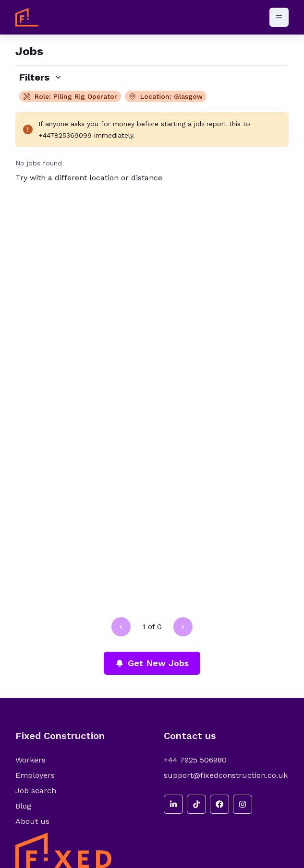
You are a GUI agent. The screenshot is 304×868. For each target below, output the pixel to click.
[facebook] (219, 804)
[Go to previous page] (121, 627)
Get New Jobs (152, 663)
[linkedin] (173, 804)
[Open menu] (279, 17)
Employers (35, 775)
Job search (36, 791)
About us (32, 821)
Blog (23, 806)
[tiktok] (196, 804)
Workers (30, 760)
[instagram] (243, 804)
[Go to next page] (183, 627)
